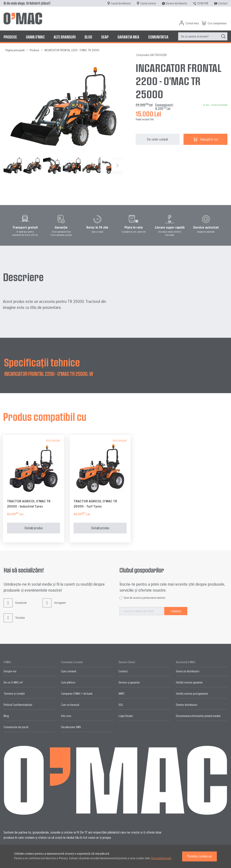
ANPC (122, 694)
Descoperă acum (161, 858)
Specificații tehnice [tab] (42, 362)
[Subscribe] (176, 611)
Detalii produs (34, 528)
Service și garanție (129, 682)
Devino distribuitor (177, 3)
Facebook (15, 606)
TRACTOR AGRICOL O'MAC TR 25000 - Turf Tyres (162, 504)
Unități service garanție (189, 682)
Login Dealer (126, 716)
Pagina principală (15, 50)
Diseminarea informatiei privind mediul (198, 716)
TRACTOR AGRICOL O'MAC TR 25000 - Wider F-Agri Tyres (29, 504)
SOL (121, 705)
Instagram (54, 606)
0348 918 (203, 3)
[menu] (115, 37)
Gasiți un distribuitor (188, 671)
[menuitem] (10, 37)
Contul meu (192, 23)
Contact (223, 3)
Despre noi (10, 671)
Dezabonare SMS (71, 727)
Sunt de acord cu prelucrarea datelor (145, 598)
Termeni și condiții (14, 694)
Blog (6, 716)
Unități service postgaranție (192, 694)
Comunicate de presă (16, 727)
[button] (33, 165)
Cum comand (69, 671)
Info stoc (66, 716)
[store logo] (23, 19)
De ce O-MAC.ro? (13, 682)
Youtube (14, 621)
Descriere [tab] (23, 277)
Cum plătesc (68, 682)
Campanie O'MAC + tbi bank (77, 694)
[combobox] (203, 36)
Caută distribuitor (121, 3)
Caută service (148, 3)
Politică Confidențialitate (18, 705)
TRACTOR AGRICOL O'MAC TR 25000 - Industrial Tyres (95, 504)
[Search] (223, 36)
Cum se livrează (70, 705)
